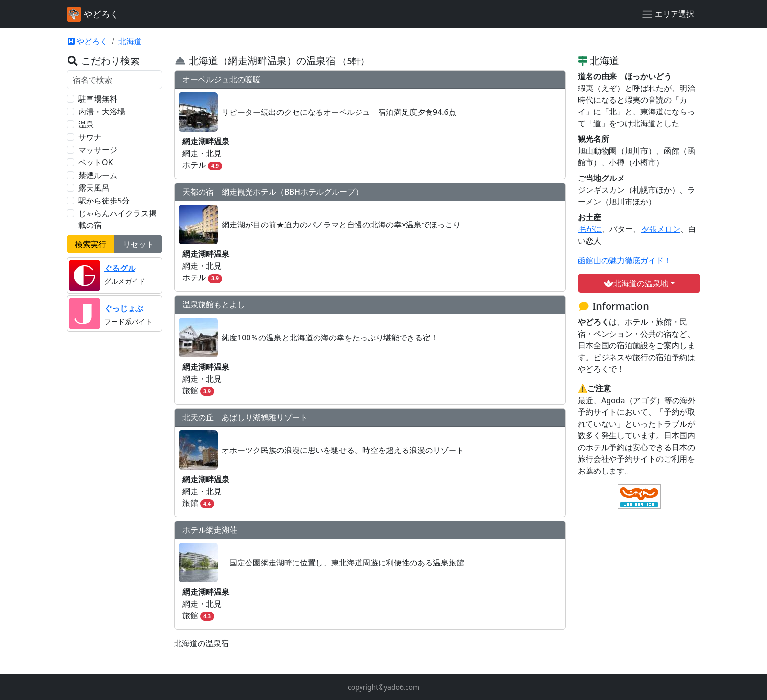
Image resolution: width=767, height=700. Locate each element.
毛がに (590, 229)
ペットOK (95, 162)
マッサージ (98, 150)
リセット (138, 244)
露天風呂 (94, 188)
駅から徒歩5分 (104, 201)
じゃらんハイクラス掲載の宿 (117, 219)
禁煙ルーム (98, 175)
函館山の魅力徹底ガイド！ (625, 260)
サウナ (90, 137)
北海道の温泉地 (636, 283)
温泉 (86, 124)
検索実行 (90, 244)
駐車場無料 (98, 99)
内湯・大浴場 (102, 112)
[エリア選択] (668, 14)
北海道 (130, 41)
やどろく (87, 41)
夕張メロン (661, 229)
